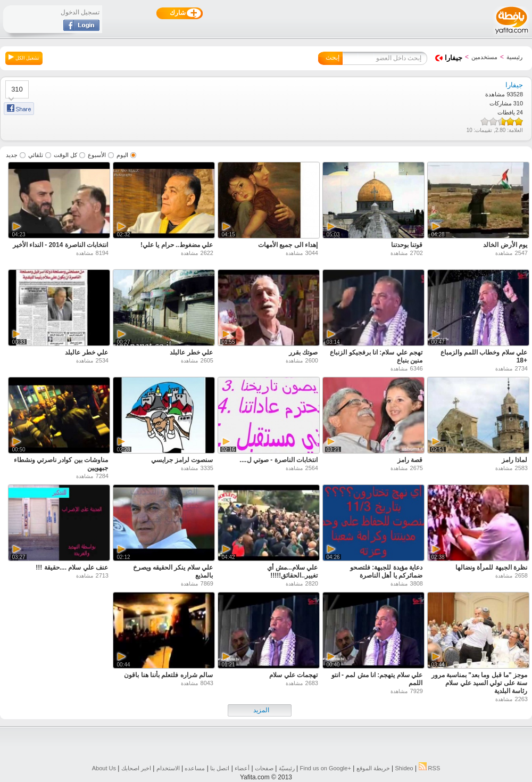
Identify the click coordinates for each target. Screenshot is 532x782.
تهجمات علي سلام (293, 675)
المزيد (261, 710)
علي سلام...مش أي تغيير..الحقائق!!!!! (292, 571)
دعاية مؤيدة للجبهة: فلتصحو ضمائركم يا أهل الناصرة (386, 571)
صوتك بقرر (303, 352)
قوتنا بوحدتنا (407, 245)
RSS (430, 768)
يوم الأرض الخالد (505, 245)
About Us (104, 768)
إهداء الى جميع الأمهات (288, 245)
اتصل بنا (220, 768)
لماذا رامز (514, 460)
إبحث (332, 57)
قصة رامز (410, 460)
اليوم (122, 155)
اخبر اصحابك (136, 768)
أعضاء (242, 768)
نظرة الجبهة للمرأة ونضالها (491, 567)
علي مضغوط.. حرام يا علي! (177, 245)
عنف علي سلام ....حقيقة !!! (72, 567)
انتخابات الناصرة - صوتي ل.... (279, 460)
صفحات (264, 768)
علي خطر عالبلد (191, 352)
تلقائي (36, 155)
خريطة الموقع (373, 768)
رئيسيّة (287, 768)
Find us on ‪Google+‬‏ (326, 768)
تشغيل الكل (24, 57)
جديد (12, 155)
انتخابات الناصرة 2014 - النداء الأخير (60, 245)
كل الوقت (65, 155)
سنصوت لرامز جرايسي (182, 460)
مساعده (195, 768)
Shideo (404, 768)
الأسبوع (97, 155)
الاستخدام (168, 768)
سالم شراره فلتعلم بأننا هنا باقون (168, 675)
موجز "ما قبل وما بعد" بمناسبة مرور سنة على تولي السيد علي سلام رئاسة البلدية (479, 683)
